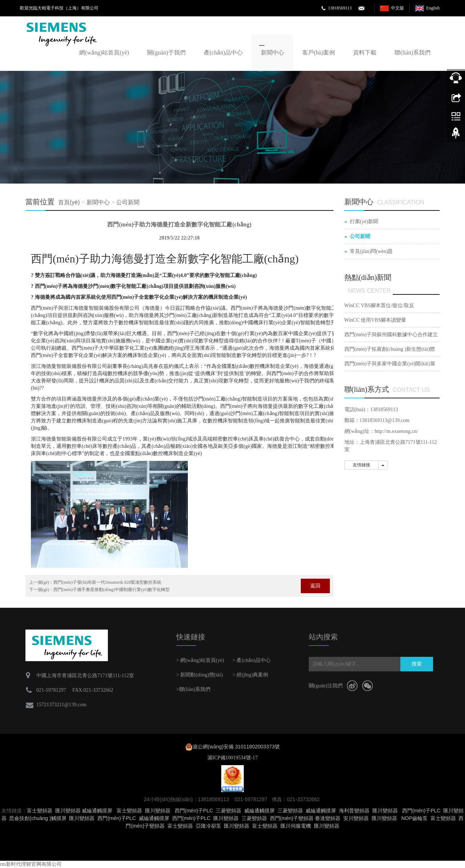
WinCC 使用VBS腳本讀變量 (375, 320)
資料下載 (365, 53)
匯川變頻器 (68, 811)
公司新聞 (128, 202)
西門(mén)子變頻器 (292, 818)
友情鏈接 (361, 465)
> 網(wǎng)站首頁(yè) (200, 660)
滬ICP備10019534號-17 (232, 758)
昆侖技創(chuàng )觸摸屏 (38, 818)
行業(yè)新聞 (364, 222)
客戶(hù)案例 (319, 53)
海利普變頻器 (354, 811)
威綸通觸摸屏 (97, 811)
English (433, 8)
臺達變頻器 (328, 818)
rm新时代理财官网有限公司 (31, 864)
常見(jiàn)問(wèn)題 (371, 251)
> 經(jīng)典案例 (250, 675)
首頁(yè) (69, 202)
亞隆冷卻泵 (209, 826)
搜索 (417, 664)
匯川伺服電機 (296, 826)
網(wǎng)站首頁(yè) (104, 53)
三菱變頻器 (229, 811)
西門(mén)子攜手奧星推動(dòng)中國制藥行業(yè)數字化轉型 (112, 590)
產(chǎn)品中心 (223, 53)
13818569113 (340, 8)
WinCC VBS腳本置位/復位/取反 (379, 306)
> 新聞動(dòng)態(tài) (199, 675)
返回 (315, 586)
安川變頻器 (356, 818)
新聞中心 (272, 53)
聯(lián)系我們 (413, 53)
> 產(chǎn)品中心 (252, 660)
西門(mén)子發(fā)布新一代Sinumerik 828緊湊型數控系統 (107, 582)
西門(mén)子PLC (194, 811)
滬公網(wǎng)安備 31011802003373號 (236, 747)
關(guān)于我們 (166, 53)
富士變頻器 (40, 811)
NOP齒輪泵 (414, 818)
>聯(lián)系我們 (193, 689)
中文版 (397, 8)
